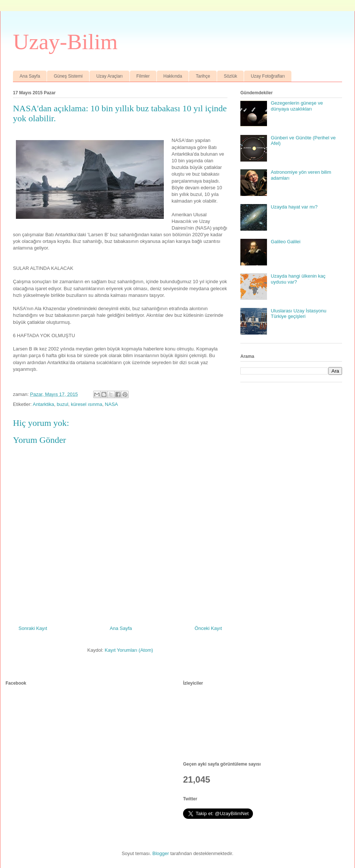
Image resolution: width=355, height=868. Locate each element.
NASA (111, 404)
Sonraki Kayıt (33, 628)
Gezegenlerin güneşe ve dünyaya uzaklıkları (297, 106)
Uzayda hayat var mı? (294, 207)
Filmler (143, 76)
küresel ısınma (87, 404)
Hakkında (173, 76)
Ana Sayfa (30, 76)
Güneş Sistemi (68, 76)
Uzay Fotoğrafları (268, 76)
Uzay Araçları (109, 76)
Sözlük (230, 76)
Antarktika (43, 404)
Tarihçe (203, 76)
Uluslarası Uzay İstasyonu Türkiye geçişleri (298, 314)
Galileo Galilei (285, 242)
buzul (63, 404)
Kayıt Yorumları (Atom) (129, 650)
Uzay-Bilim (65, 42)
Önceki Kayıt (208, 628)
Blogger (161, 853)
